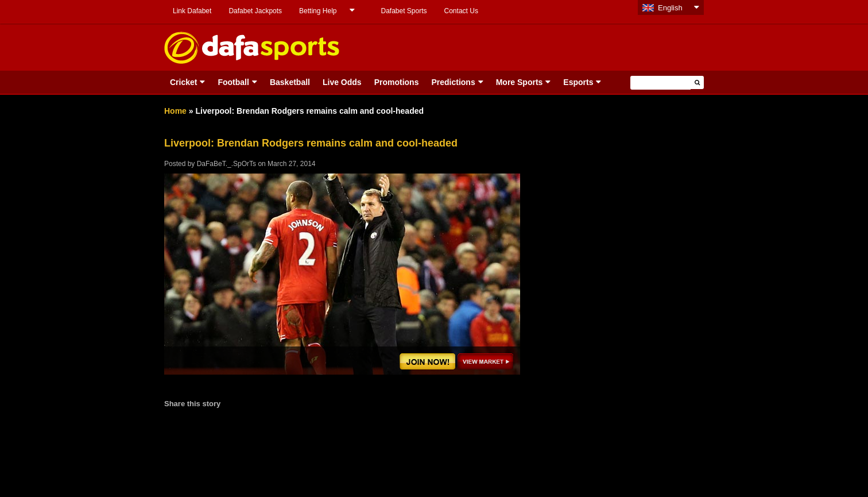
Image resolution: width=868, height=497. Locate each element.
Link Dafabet (192, 11)
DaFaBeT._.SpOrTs (226, 164)
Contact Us (461, 11)
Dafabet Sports (404, 11)
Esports (578, 82)
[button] (697, 82)
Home (175, 111)
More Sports (520, 82)
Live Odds (342, 82)
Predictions (453, 82)
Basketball (290, 82)
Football (233, 82)
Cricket (183, 82)
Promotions (397, 82)
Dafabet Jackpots (255, 11)
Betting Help (318, 11)
